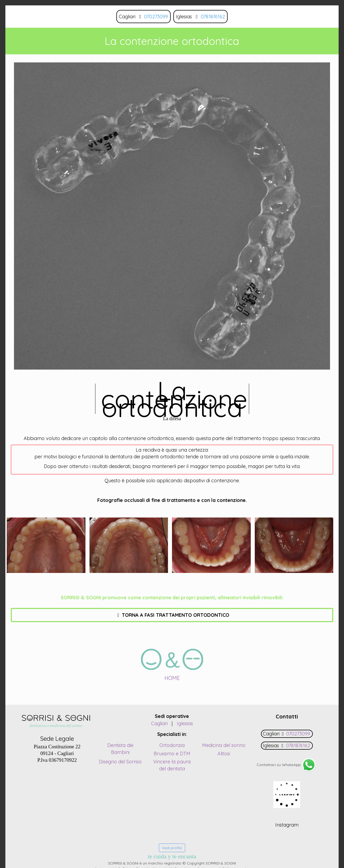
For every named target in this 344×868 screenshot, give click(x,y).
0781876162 (213, 17)
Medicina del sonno (224, 745)
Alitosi (224, 754)
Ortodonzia (172, 745)
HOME (172, 678)
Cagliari (159, 723)
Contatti (287, 716)
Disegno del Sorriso (120, 762)
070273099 (156, 17)
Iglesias (185, 723)
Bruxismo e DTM (172, 754)
